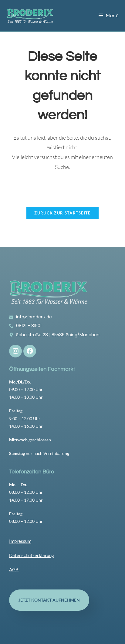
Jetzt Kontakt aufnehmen (49, 600)
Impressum (20, 541)
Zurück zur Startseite (62, 213)
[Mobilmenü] (109, 16)
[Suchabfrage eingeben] (63, 188)
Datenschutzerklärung (32, 555)
